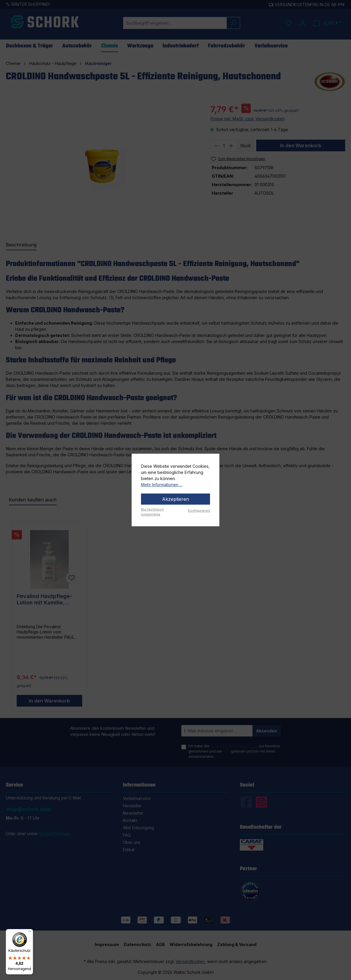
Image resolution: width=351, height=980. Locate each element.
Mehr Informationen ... (162, 485)
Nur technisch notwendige (152, 512)
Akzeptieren (175, 499)
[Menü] (30, 933)
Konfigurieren (199, 510)
